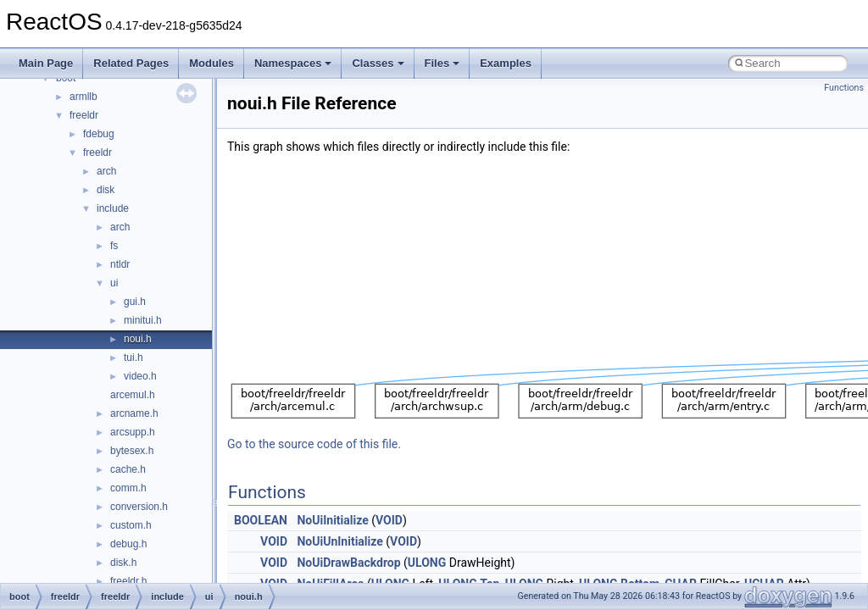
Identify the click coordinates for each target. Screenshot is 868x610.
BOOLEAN (261, 520)
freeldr (84, 115)
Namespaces (293, 63)
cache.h (128, 469)
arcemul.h (133, 395)
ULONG (427, 563)
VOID (389, 520)
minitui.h (143, 320)
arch (106, 171)
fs (114, 246)
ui (114, 283)
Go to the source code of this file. (314, 444)
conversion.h (139, 507)
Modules (211, 63)
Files (442, 63)
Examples (506, 63)
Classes (378, 63)
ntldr (120, 264)
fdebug (99, 134)
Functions (844, 88)
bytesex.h (132, 451)
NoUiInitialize (332, 520)
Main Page (46, 63)
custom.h (131, 525)
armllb (83, 97)
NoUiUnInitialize (339, 541)
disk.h (123, 563)
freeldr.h (128, 581)
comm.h (128, 488)
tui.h (134, 358)
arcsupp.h (133, 432)
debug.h (128, 544)
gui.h (135, 302)
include (113, 208)
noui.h (138, 339)
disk (106, 190)
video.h (140, 376)
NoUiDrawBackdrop (348, 563)
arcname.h (134, 413)
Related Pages (131, 63)
